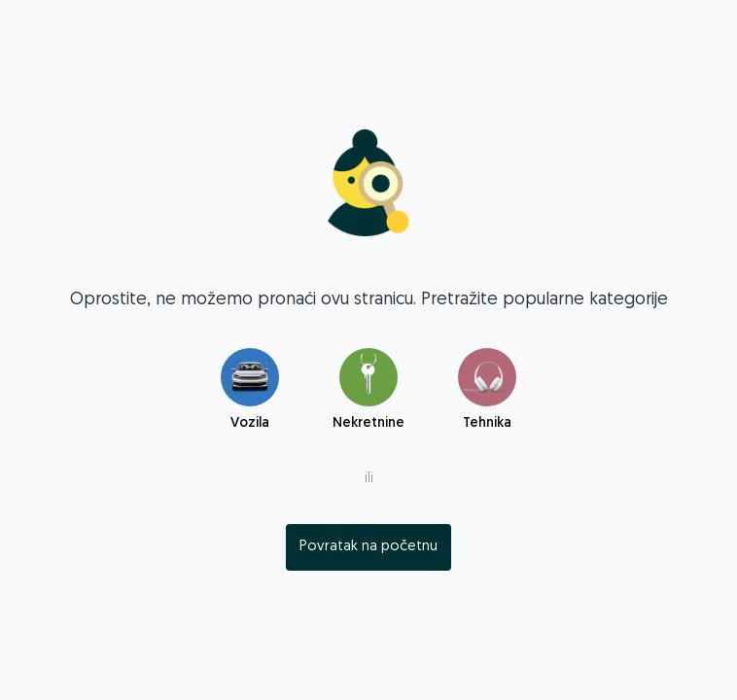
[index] (368, 547)
